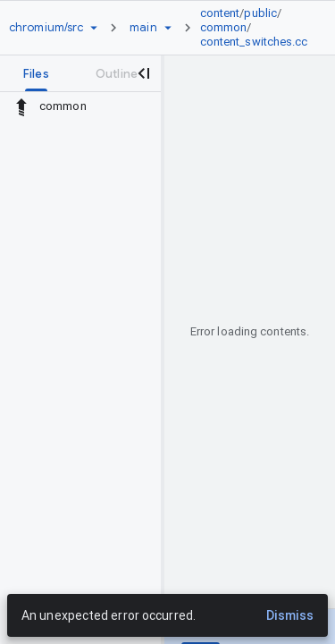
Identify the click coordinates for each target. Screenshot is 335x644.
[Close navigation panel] (143, 73)
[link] (259, 28)
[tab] (36, 73)
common (224, 27)
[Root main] (143, 28)
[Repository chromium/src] (46, 28)
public (260, 13)
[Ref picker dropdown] (168, 28)
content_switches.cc (254, 42)
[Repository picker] (94, 28)
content (220, 13)
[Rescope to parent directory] (21, 106)
